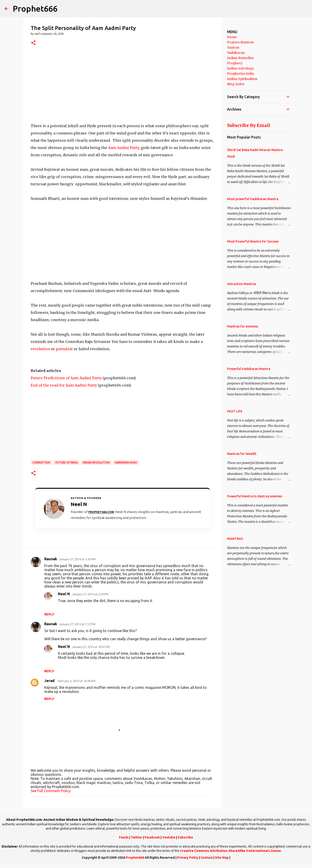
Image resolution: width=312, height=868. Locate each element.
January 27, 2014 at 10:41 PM (91, 647)
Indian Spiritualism (242, 79)
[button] (33, 43)
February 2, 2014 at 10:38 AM (76, 681)
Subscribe (185, 837)
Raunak (51, 559)
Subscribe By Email (249, 125)
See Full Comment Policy (51, 791)
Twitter (137, 837)
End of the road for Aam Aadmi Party (64, 385)
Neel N (64, 594)
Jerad (50, 681)
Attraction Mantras (242, 284)
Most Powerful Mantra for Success (253, 241)
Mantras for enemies (243, 326)
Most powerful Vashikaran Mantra (253, 199)
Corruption (41, 463)
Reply (49, 614)
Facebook (152, 837)
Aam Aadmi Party (124, 148)
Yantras (233, 47)
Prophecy (235, 63)
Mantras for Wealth (242, 454)
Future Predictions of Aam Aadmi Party (66, 378)
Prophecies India (240, 74)
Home (232, 37)
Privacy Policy (188, 858)
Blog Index (236, 84)
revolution (40, 349)
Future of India (67, 463)
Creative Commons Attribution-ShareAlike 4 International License (230, 851)
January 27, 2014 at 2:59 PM (90, 594)
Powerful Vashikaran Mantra (249, 369)
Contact (207, 858)
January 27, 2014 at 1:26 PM (77, 559)
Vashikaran (236, 53)
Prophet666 (35, 9)
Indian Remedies (240, 58)
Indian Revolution (96, 463)
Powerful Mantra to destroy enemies (255, 496)
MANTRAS (235, 539)
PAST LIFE (235, 411)
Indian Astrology (240, 68)
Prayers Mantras (240, 42)
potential (64, 349)
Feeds (124, 837)
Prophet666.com (101, 512)
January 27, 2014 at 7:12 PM (77, 624)
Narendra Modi (126, 463)
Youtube (169, 837)
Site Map (222, 858)
